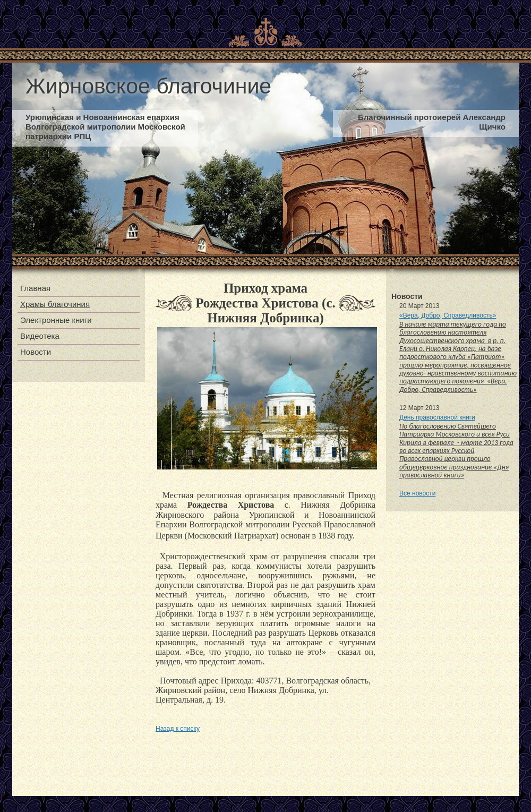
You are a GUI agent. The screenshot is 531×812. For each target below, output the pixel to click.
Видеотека (40, 336)
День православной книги (437, 417)
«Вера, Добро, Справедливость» (448, 315)
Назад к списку (178, 729)
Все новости (417, 493)
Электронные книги (56, 320)
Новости (36, 352)
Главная (35, 288)
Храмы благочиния (55, 304)
